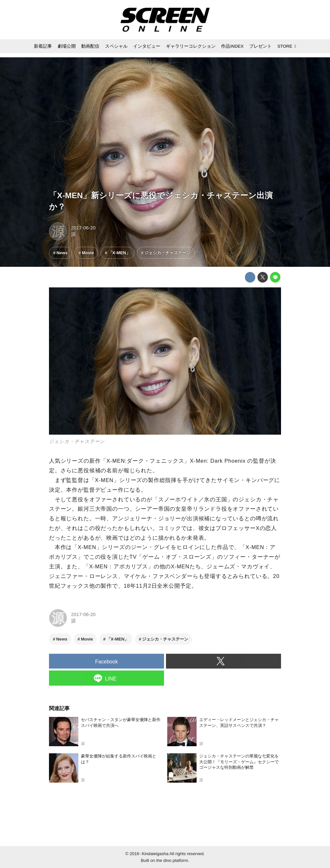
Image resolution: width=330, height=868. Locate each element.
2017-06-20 (83, 228)
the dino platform (172, 860)
